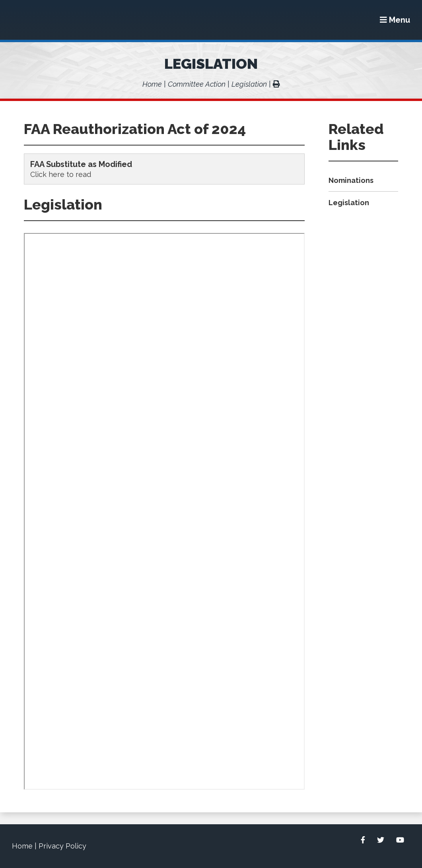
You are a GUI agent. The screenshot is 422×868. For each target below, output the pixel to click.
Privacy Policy (62, 846)
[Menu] (395, 20)
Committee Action (197, 84)
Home (152, 84)
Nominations (351, 180)
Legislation (211, 64)
